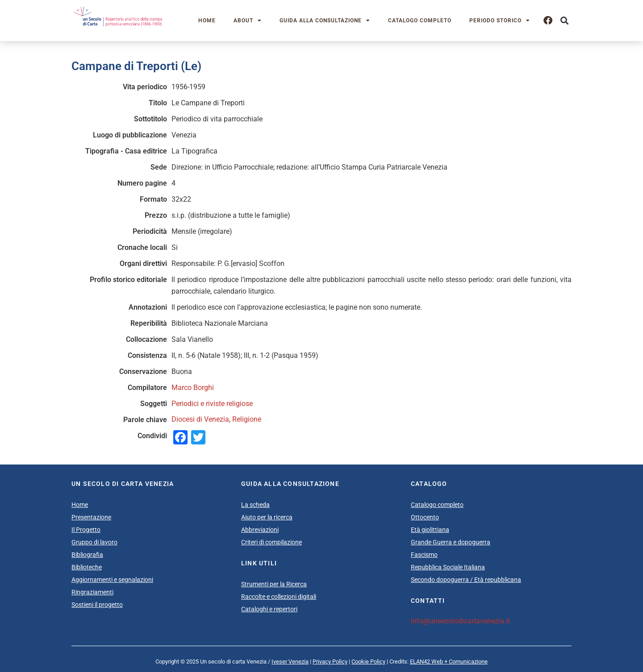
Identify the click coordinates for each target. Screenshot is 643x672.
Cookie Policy (368, 662)
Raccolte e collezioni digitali (279, 597)
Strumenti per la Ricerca (274, 584)
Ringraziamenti (92, 592)
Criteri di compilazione (271, 542)
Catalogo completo (420, 21)
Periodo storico (500, 21)
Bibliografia (87, 555)
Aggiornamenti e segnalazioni (112, 580)
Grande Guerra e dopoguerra (451, 542)
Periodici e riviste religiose (212, 404)
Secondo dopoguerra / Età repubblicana (466, 580)
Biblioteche (87, 567)
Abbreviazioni (260, 530)
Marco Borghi (193, 388)
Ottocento (425, 517)
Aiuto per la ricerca (267, 517)
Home (207, 21)
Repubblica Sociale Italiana (448, 567)
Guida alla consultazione (325, 21)
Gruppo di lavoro (94, 542)
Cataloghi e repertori (269, 609)
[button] (564, 21)
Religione (247, 419)
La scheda (255, 505)
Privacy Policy (330, 662)
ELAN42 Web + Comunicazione (449, 662)
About (248, 21)
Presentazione (91, 517)
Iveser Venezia (290, 662)
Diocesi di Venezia (200, 419)
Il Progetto (86, 530)
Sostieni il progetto (97, 605)
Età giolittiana (430, 530)
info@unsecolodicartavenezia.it (460, 621)
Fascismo (424, 555)
